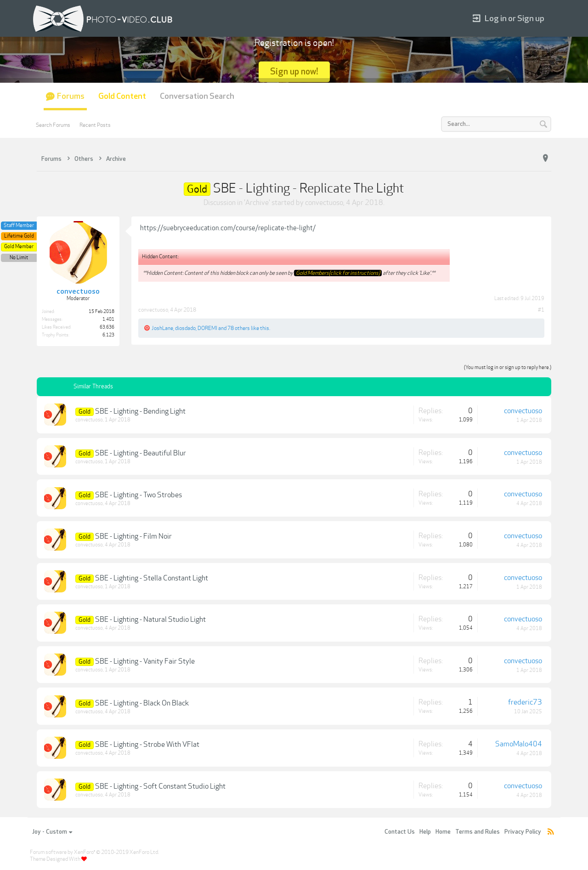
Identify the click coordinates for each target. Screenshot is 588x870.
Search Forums (53, 125)
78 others (239, 328)
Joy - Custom (52, 832)
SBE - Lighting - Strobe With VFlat (147, 745)
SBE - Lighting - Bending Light (140, 411)
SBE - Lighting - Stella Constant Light (152, 578)
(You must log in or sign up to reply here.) (508, 367)
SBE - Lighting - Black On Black (142, 703)
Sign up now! (294, 71)
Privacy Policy (523, 832)
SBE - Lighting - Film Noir (133, 536)
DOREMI (207, 328)
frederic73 (525, 702)
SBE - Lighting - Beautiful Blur (141, 453)
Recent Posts (95, 125)
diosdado (185, 328)
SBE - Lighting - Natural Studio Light (150, 620)
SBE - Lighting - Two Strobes (139, 495)
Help (425, 832)
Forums (71, 96)
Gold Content (122, 96)
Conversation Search (197, 96)
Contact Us (400, 832)
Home (443, 832)
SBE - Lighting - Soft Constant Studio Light (160, 786)
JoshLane (162, 328)
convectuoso (324, 203)
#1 (541, 310)
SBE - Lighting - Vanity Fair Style (145, 661)
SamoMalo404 (519, 744)
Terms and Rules (478, 832)
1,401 (108, 319)
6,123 (108, 335)
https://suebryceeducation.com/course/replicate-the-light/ (228, 228)
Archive (257, 203)
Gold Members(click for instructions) (338, 273)
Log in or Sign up (509, 19)
